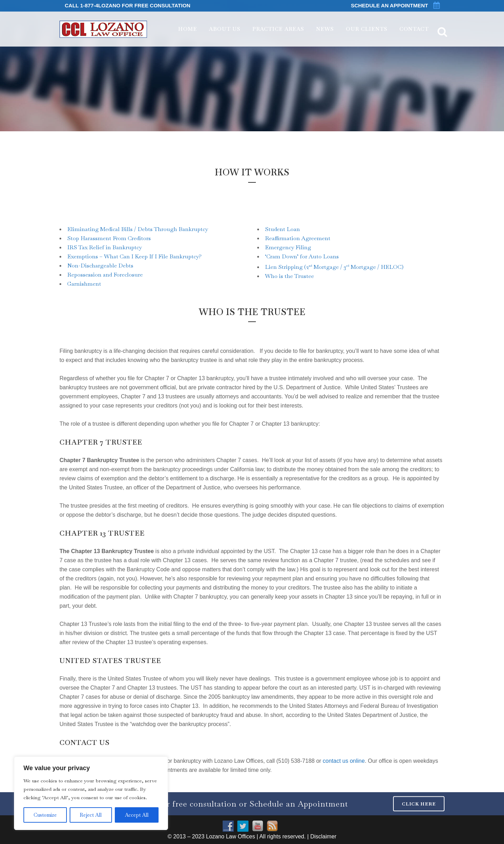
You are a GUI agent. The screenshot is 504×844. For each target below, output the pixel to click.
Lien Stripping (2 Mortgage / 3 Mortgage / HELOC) (334, 267)
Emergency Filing (288, 247)
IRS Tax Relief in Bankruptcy (104, 247)
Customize (45, 815)
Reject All (91, 815)
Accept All (137, 815)
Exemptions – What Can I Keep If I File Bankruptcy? (134, 256)
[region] (91, 793)
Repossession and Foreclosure (105, 275)
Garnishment (84, 284)
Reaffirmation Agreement (298, 238)
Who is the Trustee (289, 276)
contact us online (344, 761)
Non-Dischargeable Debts (100, 266)
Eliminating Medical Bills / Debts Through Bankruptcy (138, 229)
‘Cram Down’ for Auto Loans (302, 256)
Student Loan (282, 229)
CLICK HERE (419, 804)
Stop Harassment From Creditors (109, 238)
